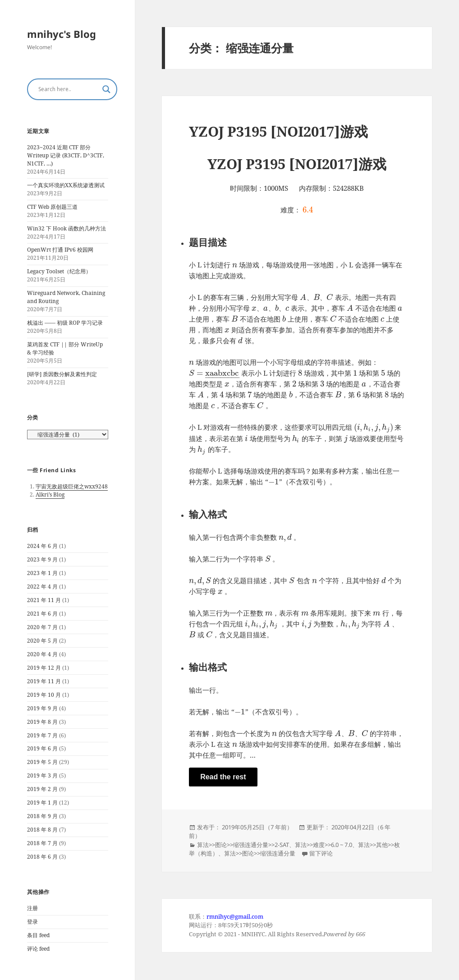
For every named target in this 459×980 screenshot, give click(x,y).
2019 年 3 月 (42, 775)
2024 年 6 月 (42, 546)
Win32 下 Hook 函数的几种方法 (67, 228)
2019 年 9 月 (42, 708)
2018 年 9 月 (42, 816)
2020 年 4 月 (42, 654)
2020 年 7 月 (42, 627)
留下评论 (321, 853)
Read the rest (223, 777)
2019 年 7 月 (42, 735)
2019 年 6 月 (42, 748)
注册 (32, 908)
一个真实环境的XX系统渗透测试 (66, 185)
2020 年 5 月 (42, 641)
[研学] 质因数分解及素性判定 (62, 374)
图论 (221, 845)
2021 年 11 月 (44, 600)
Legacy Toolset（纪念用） (59, 271)
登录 (32, 922)
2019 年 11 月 (44, 681)
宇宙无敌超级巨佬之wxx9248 (72, 486)
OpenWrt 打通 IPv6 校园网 (60, 250)
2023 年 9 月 (42, 559)
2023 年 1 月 (42, 573)
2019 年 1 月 (42, 803)
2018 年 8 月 (42, 830)
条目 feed (38, 935)
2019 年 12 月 (44, 668)
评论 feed (38, 949)
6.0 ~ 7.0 (342, 845)
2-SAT (282, 845)
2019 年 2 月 (42, 789)
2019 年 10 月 (44, 695)
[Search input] (68, 89)
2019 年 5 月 (42, 762)
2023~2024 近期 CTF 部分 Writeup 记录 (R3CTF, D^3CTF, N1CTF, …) (66, 155)
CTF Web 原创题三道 (52, 207)
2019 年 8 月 (42, 722)
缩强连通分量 (251, 845)
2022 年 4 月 (42, 587)
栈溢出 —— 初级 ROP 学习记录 (65, 323)
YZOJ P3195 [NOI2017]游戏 (278, 131)
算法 (203, 845)
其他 (382, 845)
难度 (319, 845)
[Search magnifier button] (106, 89)
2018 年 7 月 (42, 843)
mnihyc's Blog (62, 34)
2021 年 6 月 (42, 614)
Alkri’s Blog (50, 495)
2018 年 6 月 (42, 857)
